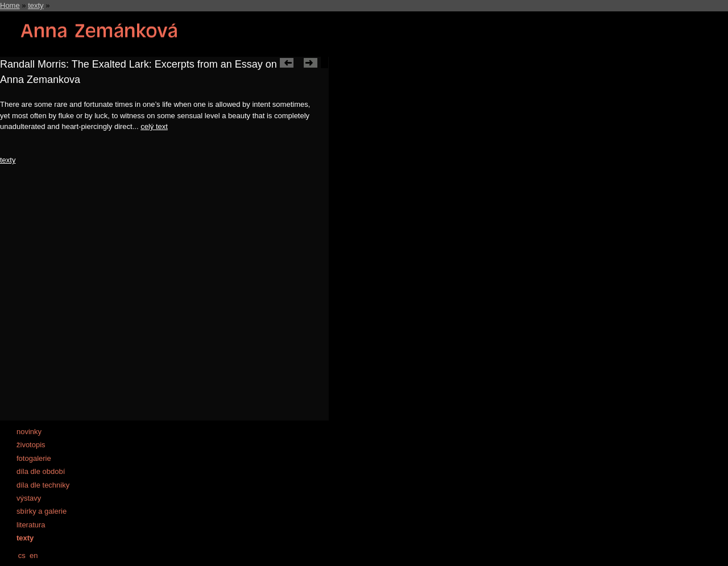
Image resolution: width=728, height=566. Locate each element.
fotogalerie (34, 458)
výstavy (29, 498)
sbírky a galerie (42, 511)
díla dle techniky (43, 485)
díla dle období (41, 471)
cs (22, 555)
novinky (29, 432)
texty (36, 5)
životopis (31, 445)
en (34, 555)
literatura (31, 525)
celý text (154, 126)
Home (10, 5)
